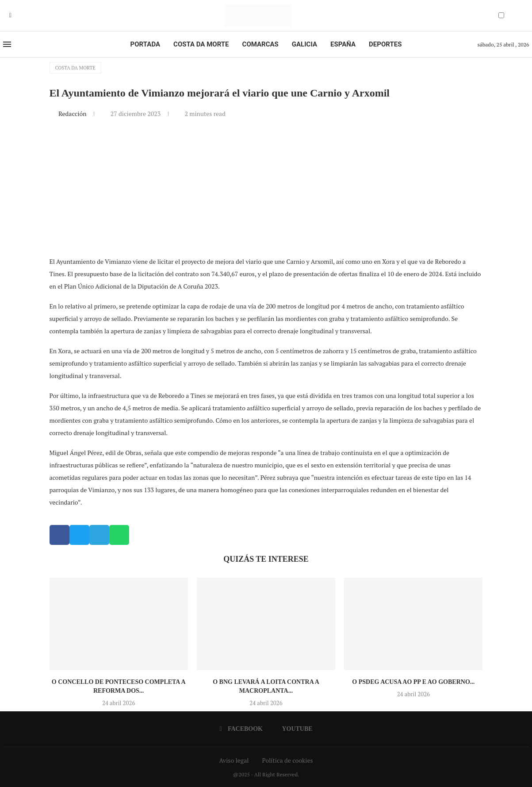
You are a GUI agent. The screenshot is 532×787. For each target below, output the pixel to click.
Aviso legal (234, 760)
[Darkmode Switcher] (501, 15)
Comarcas (260, 44)
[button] (59, 535)
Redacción (73, 114)
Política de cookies (287, 760)
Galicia (304, 44)
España (343, 44)
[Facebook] (10, 15)
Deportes (385, 44)
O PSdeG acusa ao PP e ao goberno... (413, 682)
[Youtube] (17, 15)
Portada (145, 44)
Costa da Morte (201, 44)
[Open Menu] (7, 44)
